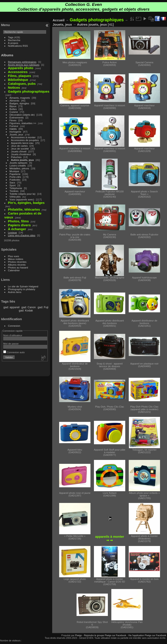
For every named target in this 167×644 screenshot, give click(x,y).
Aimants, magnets (20, 98)
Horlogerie (15, 132)
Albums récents (17, 265)
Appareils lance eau (22, 143)
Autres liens (15, 292)
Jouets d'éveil (19, 151)
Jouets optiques (18, 163)
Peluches (16, 157)
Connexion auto (14, 352)
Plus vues (14, 256)
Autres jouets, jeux (23, 160)
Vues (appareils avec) (22, 199)
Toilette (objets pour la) (23, 194)
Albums (7, 55)
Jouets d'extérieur (21, 154)
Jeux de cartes (19, 146)
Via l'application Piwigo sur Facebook (147, 635)
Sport (13, 185)
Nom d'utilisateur (13, 335)
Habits (13, 129)
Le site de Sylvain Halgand (23, 286)
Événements (17, 117)
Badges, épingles (19, 103)
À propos (13, 43)
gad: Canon (28, 307)
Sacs (12, 182)
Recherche (14, 40)
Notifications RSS (18, 46)
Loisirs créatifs (18, 166)
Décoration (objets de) (22, 115)
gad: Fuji (43, 307)
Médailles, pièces (19, 168)
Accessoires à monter (23, 137)
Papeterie (15, 174)
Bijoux (13, 106)
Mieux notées (16, 259)
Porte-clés (15, 177)
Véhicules (15, 197)
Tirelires (14, 191)
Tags (11, 37)
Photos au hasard (18, 267)
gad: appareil (12, 307)
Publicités (15, 180)
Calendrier (14, 270)
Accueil (59, 20)
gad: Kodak (26, 310)
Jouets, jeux (16, 134)
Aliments (14, 101)
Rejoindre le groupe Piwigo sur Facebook (105, 635)
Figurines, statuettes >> (23, 123)
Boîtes (13, 109)
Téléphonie (16, 188)
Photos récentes (17, 262)
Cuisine (14, 112)
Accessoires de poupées (25, 140)
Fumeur (14, 126)
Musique (14, 171)
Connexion (14, 326)
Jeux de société (20, 149)
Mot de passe (11, 344)
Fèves (13, 120)
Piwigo (78, 635)
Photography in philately (22, 289)
